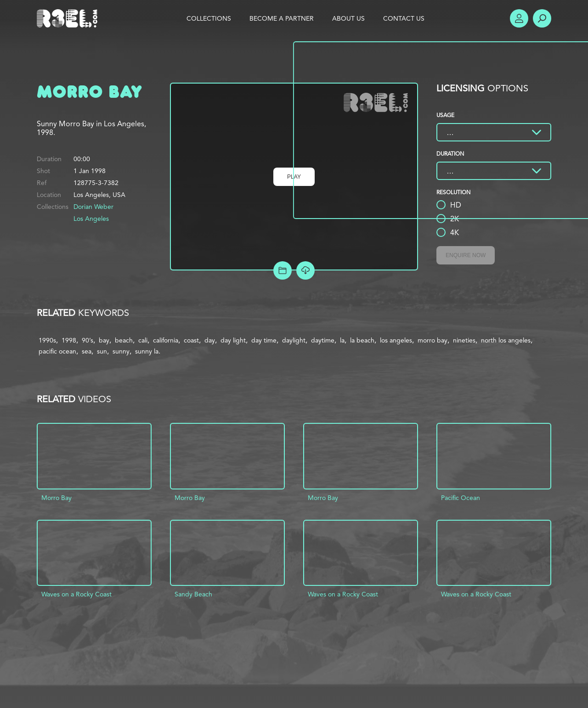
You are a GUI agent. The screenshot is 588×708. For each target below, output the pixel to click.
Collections (209, 18)
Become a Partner (282, 18)
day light (233, 340)
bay (104, 340)
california (166, 340)
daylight (294, 340)
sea (87, 351)
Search (542, 18)
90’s (88, 340)
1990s (47, 340)
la (342, 340)
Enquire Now (466, 255)
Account (519, 18)
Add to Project (283, 270)
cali (143, 340)
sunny (121, 351)
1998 (69, 340)
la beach (362, 340)
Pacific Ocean (461, 498)
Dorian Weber (93, 207)
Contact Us (404, 18)
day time (264, 340)
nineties (464, 340)
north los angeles (506, 340)
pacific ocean (57, 351)
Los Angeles (91, 219)
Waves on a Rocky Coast (76, 594)
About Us (348, 18)
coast (191, 340)
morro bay (433, 340)
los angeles (396, 340)
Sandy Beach (193, 594)
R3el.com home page (69, 18)
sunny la (147, 351)
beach (124, 340)
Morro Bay (57, 498)
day (210, 340)
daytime (323, 340)
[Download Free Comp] (305, 270)
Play (294, 177)
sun (102, 351)
